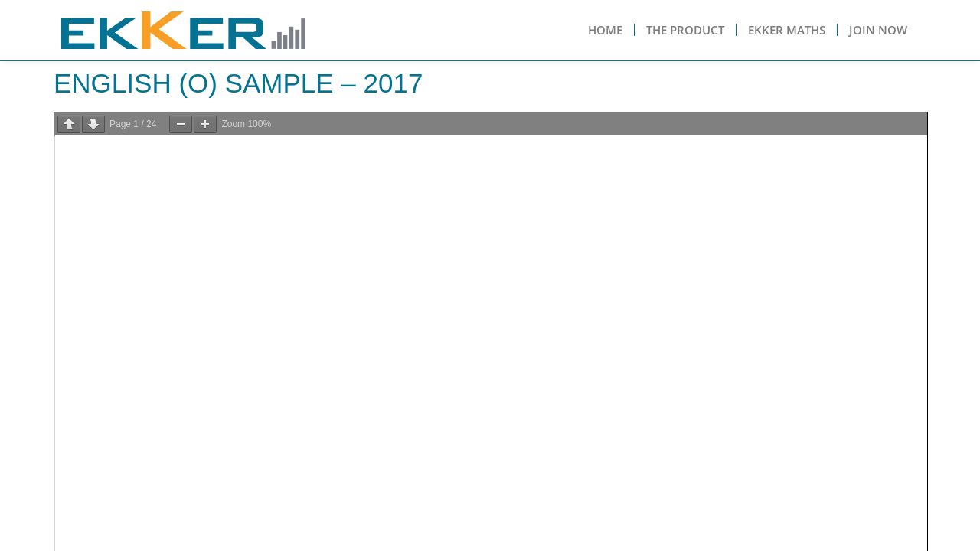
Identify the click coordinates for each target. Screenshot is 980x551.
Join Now (878, 30)
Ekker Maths (787, 30)
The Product (685, 30)
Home (605, 30)
